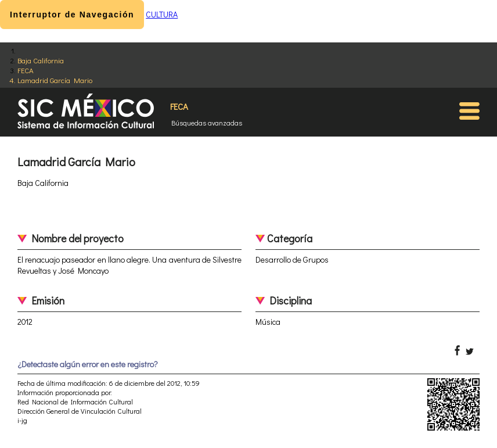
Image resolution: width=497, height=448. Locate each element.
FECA (26, 70)
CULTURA (162, 14)
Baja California (41, 60)
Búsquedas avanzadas (207, 123)
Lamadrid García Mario (55, 80)
